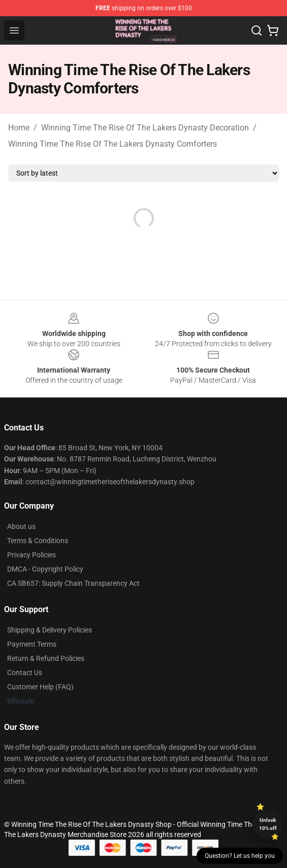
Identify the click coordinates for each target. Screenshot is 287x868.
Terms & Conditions (38, 541)
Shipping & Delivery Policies (50, 630)
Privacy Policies (31, 555)
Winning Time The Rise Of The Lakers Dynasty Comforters (113, 144)
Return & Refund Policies (46, 658)
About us (21, 526)
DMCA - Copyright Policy (45, 569)
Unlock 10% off (268, 824)
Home (19, 128)
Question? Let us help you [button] (240, 856)
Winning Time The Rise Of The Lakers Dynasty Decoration (145, 128)
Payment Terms (32, 644)
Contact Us (25, 673)
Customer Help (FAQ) (40, 687)
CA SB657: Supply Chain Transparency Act (73, 583)
